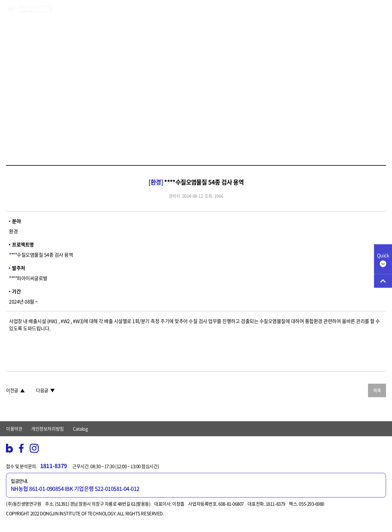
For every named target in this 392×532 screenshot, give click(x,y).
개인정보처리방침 (47, 429)
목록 (377, 390)
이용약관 (14, 429)
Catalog (80, 429)
